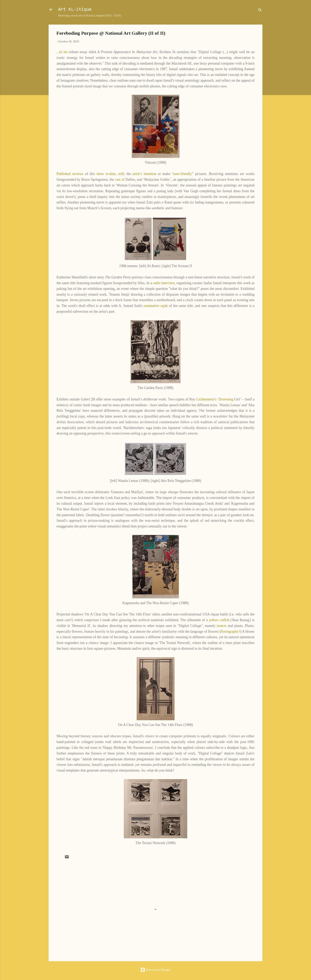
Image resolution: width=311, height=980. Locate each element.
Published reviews (70, 174)
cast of (120, 180)
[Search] (260, 11)
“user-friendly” (183, 174)
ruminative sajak (156, 306)
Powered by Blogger (155, 970)
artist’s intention (144, 174)
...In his (62, 52)
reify (121, 174)
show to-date (106, 174)
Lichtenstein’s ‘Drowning (215, 399)
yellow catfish (219, 620)
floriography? (230, 631)
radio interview (164, 283)
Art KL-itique (75, 10)
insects (222, 626)
